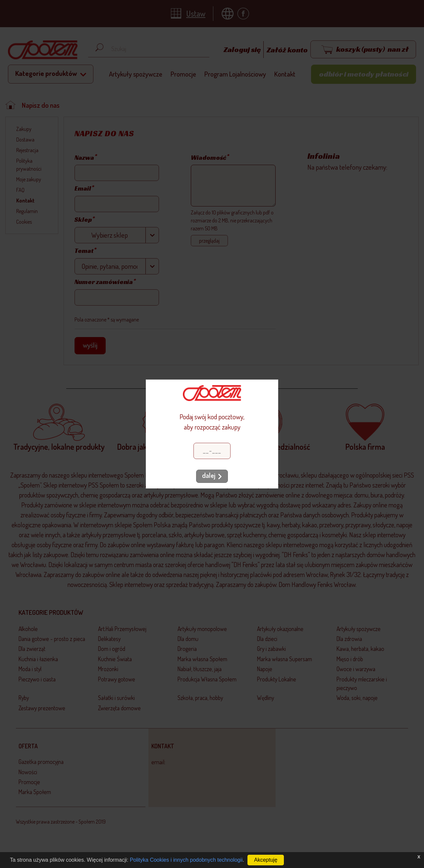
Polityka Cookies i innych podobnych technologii (186, 860)
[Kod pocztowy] (212, 451)
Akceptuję (266, 860)
